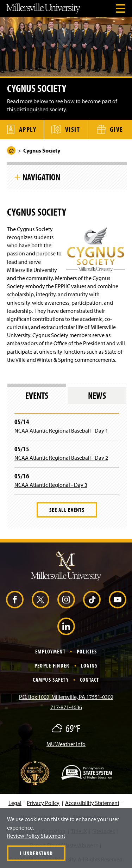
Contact (90, 680)
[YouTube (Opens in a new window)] (118, 600)
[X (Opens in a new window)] (40, 600)
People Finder (52, 665)
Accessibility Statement (92, 803)
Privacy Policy (43, 803)
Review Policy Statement (36, 836)
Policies (87, 651)
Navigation (41, 177)
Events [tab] (37, 395)
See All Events (67, 510)
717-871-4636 (66, 707)
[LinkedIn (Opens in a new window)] (66, 626)
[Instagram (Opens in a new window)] (66, 600)
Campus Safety (51, 680)
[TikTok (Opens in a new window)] (92, 600)
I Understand (36, 853)
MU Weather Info (66, 744)
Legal (15, 803)
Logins (89, 665)
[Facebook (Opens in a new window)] (15, 600)
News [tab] (97, 395)
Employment (50, 651)
